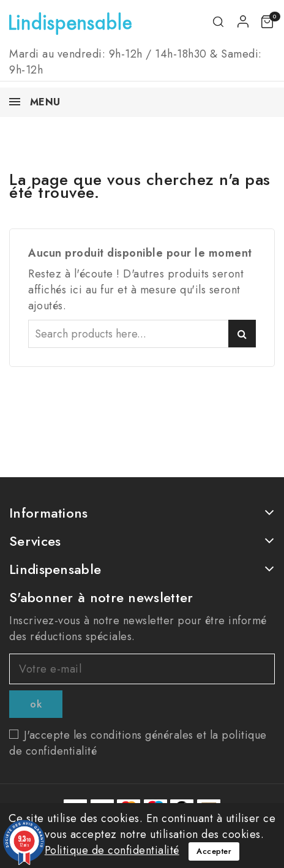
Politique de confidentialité (112, 850)
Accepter (214, 851)
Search (242, 334)
